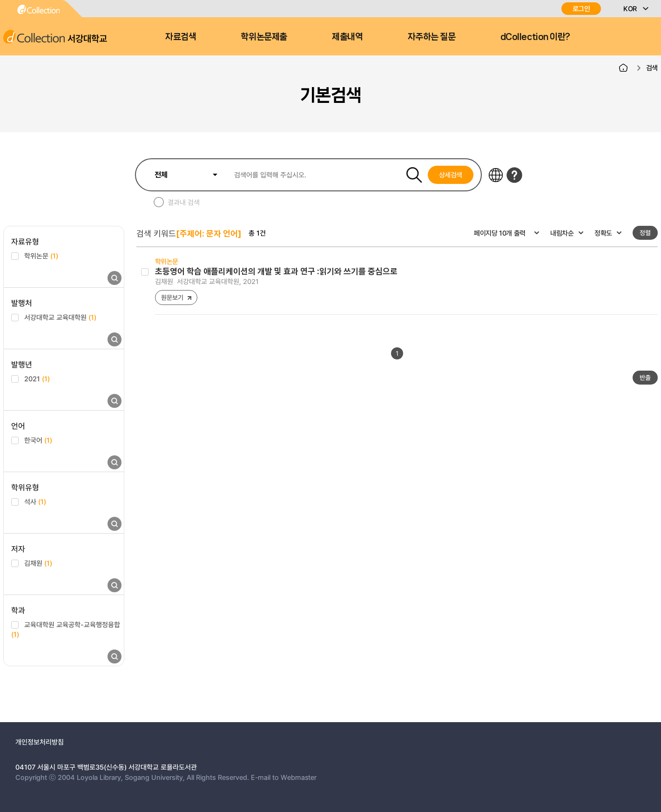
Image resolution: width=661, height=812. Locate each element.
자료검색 (181, 37)
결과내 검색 (184, 202)
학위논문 (41, 256)
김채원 (38, 563)
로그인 (581, 9)
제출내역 (347, 37)
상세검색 (451, 175)
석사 (35, 501)
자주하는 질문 (432, 37)
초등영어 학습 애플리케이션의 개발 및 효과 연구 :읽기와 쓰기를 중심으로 (276, 271)
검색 (652, 68)
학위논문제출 (264, 37)
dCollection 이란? (535, 37)
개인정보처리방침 (40, 742)
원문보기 (172, 297)
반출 (645, 377)
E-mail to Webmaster (284, 777)
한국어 (38, 440)
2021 (37, 379)
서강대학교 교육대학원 (60, 317)
